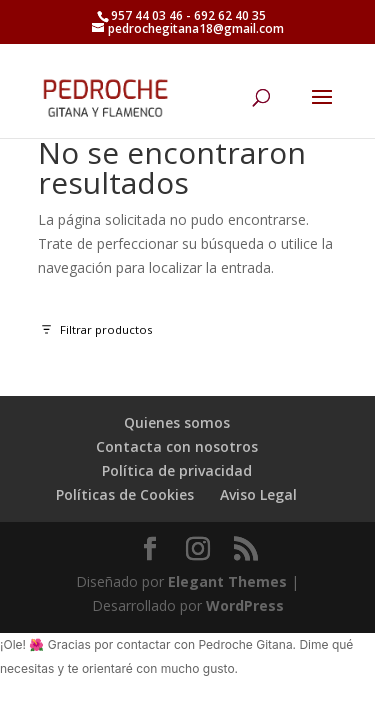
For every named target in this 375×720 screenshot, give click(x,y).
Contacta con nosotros (177, 446)
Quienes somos (177, 422)
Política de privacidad (177, 470)
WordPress (245, 605)
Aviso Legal (258, 494)
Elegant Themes (227, 581)
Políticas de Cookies (125, 494)
